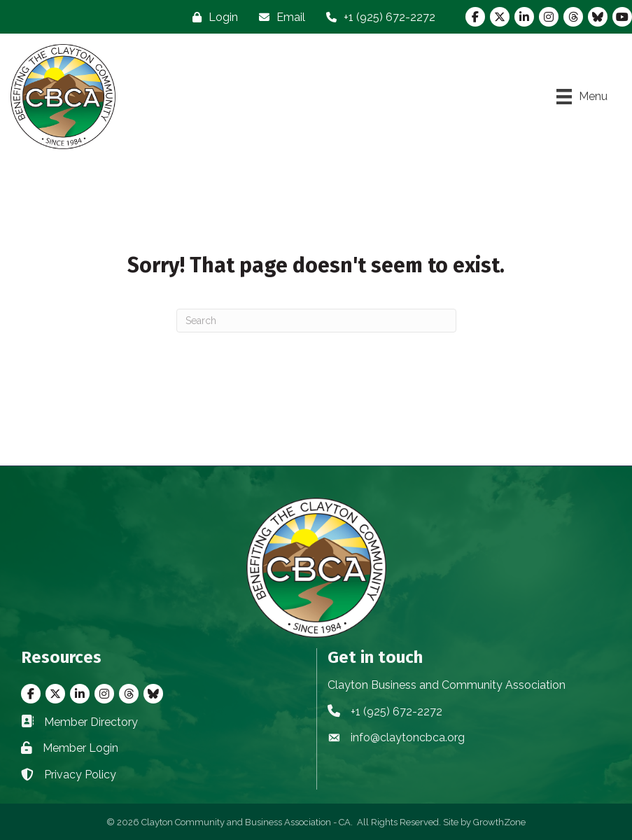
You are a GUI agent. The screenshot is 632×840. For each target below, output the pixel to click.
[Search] (316, 321)
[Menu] (582, 97)
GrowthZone (499, 822)
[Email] (279, 17)
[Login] (212, 17)
